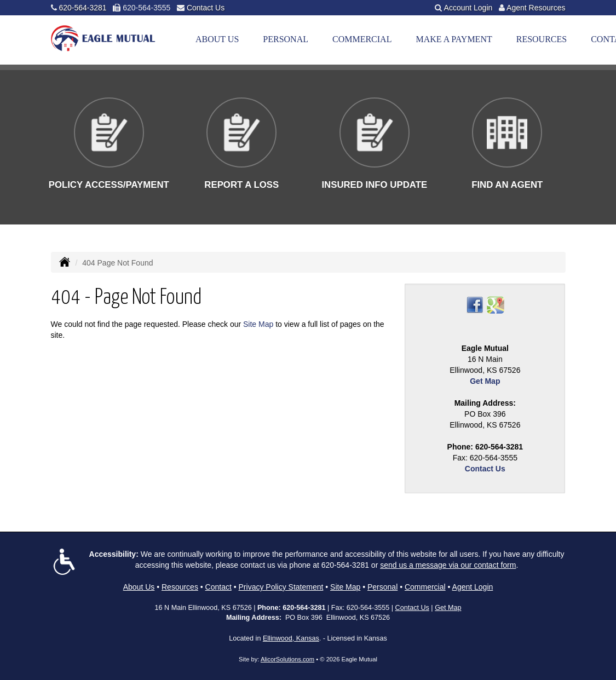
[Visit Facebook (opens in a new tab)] (475, 304)
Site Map (258, 324)
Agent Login (473, 587)
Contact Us (206, 8)
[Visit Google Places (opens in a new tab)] (496, 304)
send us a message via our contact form (448, 565)
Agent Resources (536, 8)
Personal (286, 39)
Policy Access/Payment (109, 185)
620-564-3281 (82, 8)
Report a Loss (241, 185)
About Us (217, 39)
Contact (218, 587)
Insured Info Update (374, 185)
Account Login (468, 8)
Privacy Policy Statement (281, 587)
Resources (180, 587)
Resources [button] (542, 39)
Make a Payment (454, 39)
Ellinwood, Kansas (291, 638)
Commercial (362, 39)
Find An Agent (507, 185)
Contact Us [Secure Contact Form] (485, 469)
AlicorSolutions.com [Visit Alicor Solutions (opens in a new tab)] (287, 659)
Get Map (485, 381)
